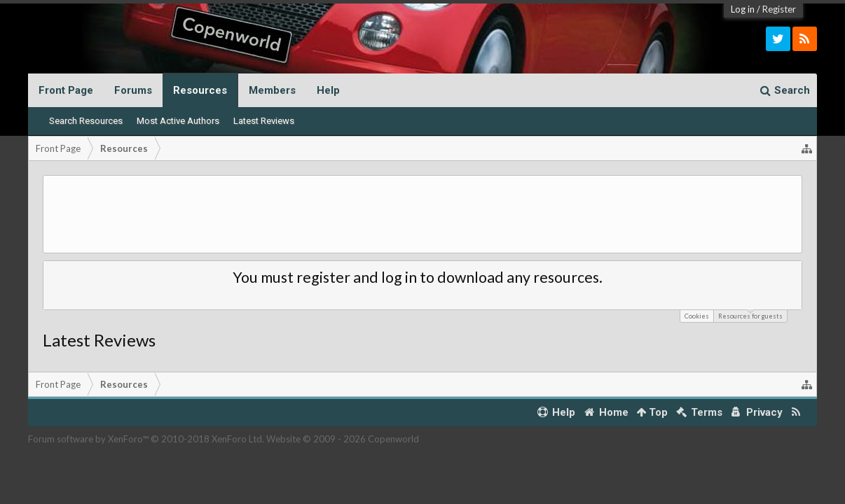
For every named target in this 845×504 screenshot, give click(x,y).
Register (779, 9)
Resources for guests (750, 315)
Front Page (66, 90)
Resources (200, 90)
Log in (743, 9)
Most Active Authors (178, 121)
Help (328, 90)
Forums (133, 90)
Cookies (697, 316)
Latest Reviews (264, 121)
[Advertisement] (422, 214)
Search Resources (86, 121)
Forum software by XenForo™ (146, 439)
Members (272, 90)
